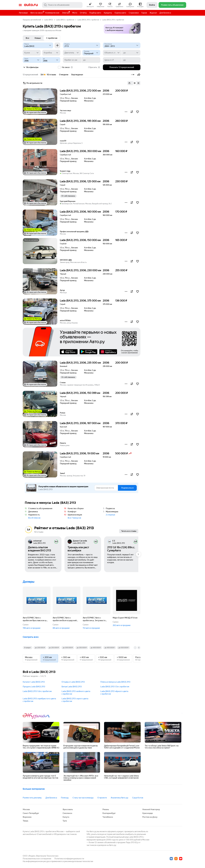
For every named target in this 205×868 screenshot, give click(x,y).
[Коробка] (51, 53)
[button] (90, 5)
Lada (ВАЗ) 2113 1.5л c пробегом (115, 687)
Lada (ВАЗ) (49, 20)
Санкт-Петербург (31, 813)
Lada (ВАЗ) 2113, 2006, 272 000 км (80, 91)
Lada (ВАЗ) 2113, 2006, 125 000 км (80, 181)
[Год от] (32, 60)
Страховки (134, 13)
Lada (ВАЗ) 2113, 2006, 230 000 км (80, 270)
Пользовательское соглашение (37, 859)
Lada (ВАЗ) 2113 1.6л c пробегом (37, 691)
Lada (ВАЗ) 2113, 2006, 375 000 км (80, 301)
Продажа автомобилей (32, 20)
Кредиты (108, 13)
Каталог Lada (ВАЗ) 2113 (34, 682)
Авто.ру (31, 5)
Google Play (88, 352)
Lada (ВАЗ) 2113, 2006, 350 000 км (80, 151)
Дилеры (29, 582)
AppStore (69, 352)
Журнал (153, 13)
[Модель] (82, 45)
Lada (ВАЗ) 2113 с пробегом (88, 20)
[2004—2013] (122, 45)
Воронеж (27, 817)
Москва (26, 809)
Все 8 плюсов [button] (34, 518)
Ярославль (68, 809)
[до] (131, 53)
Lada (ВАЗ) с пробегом (65, 20)
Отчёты (83, 13)
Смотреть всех (31, 637)
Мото (75, 13)
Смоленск (67, 813)
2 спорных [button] (110, 515)
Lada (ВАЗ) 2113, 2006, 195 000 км (80, 121)
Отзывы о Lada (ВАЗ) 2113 (73, 682)
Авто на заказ (37, 12)
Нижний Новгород (151, 809)
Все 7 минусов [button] (74, 518)
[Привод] (91, 53)
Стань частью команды (83, 798)
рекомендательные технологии (79, 861)
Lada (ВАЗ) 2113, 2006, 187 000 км (80, 423)
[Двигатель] (72, 53)
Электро (66, 13)
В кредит (28, 648)
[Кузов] (32, 53)
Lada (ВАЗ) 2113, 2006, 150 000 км (80, 240)
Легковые (23, 13)
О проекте (102, 798)
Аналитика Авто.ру (119, 798)
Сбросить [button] (94, 67)
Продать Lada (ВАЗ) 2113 (34, 687)
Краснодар (148, 813)
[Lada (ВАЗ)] (38, 45)
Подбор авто (95, 13)
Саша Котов (138, 798)
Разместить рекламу (32, 798)
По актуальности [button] (32, 83)
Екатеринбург (109, 813)
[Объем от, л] (112, 53)
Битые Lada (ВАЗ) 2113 (72, 687)
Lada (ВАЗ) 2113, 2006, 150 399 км (80, 393)
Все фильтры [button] (31, 67)
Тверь (25, 821)
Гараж (144, 13)
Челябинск (108, 817)
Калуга (66, 817)
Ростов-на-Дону (150, 817)
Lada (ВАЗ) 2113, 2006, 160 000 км (80, 212)
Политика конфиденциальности (69, 859)
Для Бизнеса (165, 13)
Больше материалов (34, 789)
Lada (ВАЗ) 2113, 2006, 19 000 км (79, 453)
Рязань (106, 809)
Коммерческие (52, 13)
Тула (65, 821)
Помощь (65, 798)
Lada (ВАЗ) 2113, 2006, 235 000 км (80, 363)
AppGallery (108, 352)
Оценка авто (120, 13)
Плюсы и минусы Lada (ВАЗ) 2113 (115, 682)
